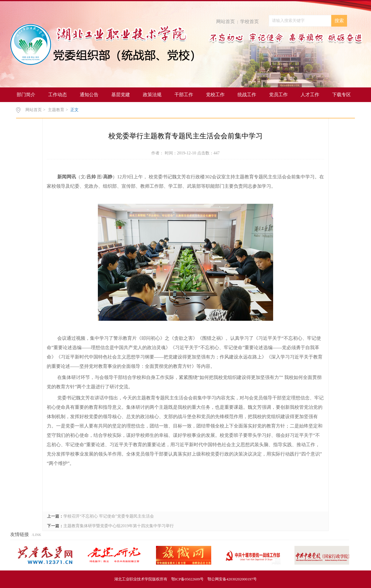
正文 (74, 110)
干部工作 (184, 95)
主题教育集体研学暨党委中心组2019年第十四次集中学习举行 (119, 526)
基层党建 (121, 95)
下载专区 (341, 95)
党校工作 (215, 95)
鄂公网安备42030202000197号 (232, 579)
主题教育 (56, 110)
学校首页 (249, 21)
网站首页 (226, 21)
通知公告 (89, 95)
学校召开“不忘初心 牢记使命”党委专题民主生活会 (109, 516)
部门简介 (26, 95)
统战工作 (247, 95)
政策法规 (152, 95)
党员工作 (278, 95)
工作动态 (58, 95)
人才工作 (310, 95)
